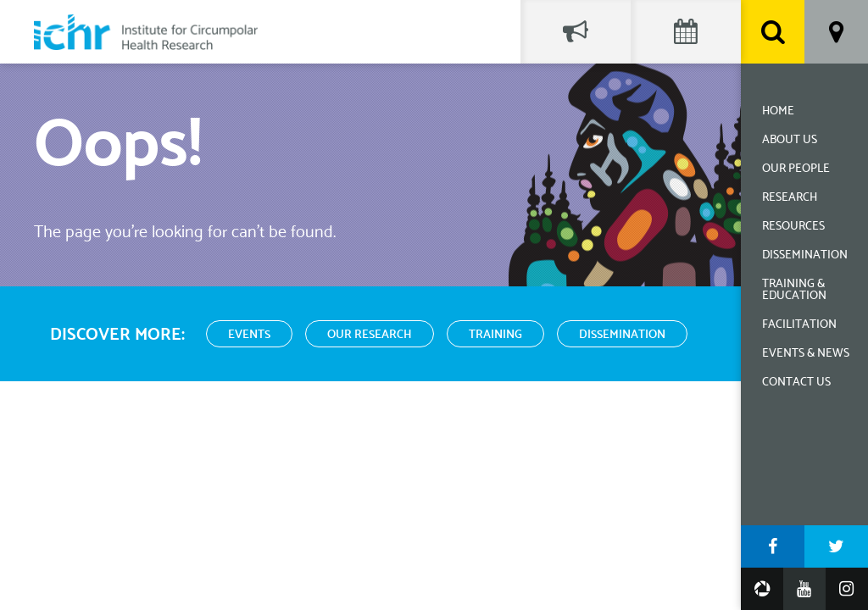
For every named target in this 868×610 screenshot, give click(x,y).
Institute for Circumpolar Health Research (146, 32)
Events (249, 335)
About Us (790, 140)
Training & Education (794, 290)
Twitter (836, 546)
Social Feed (576, 32)
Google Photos (762, 589)
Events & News (806, 354)
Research (790, 198)
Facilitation (799, 325)
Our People (796, 169)
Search (773, 32)
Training (495, 335)
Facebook (773, 546)
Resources (793, 227)
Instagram (847, 589)
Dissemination (805, 255)
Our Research (370, 335)
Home (778, 111)
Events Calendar (686, 32)
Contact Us (796, 383)
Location (836, 32)
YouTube (804, 589)
